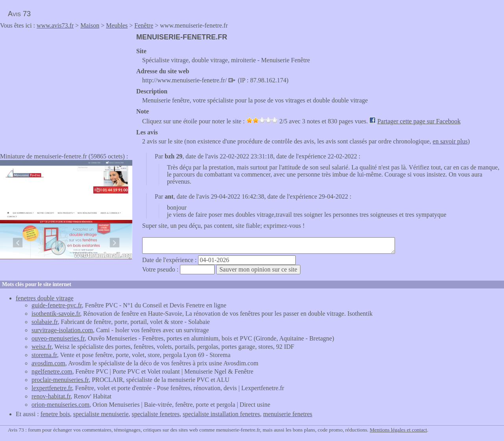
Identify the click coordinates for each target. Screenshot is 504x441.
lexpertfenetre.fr (52, 388)
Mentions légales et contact (398, 430)
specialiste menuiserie (101, 414)
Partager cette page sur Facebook (419, 121)
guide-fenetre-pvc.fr (57, 305)
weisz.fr (41, 347)
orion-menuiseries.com (60, 405)
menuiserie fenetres (288, 414)
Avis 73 (19, 14)
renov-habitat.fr (51, 396)
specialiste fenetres (156, 414)
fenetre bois (55, 414)
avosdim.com (48, 363)
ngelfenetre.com (52, 371)
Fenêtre (144, 25)
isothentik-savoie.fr (56, 314)
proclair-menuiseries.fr (60, 380)
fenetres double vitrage (45, 298)
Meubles (117, 25)
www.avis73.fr (55, 25)
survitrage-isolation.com (62, 330)
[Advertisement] (66, 88)
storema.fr (44, 355)
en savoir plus (450, 141)
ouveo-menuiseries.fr (58, 338)
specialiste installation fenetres (221, 414)
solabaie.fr (44, 322)
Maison (90, 25)
